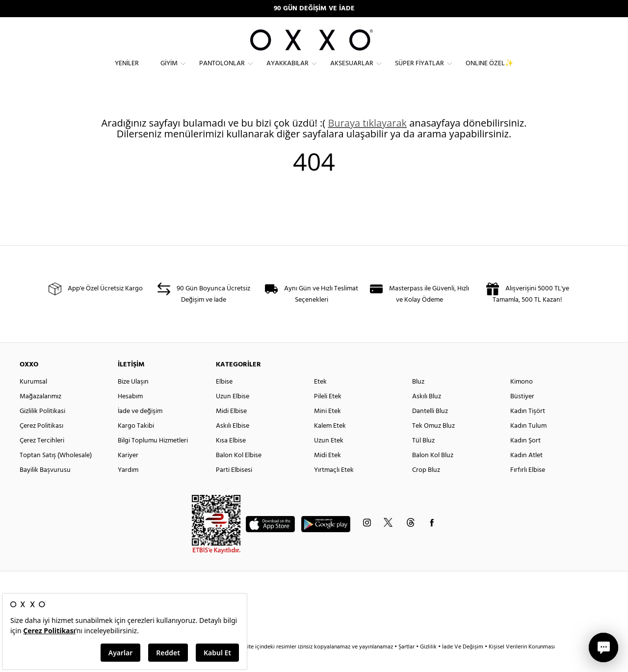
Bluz (418, 400)
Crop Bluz (426, 488)
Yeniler (127, 71)
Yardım (128, 488)
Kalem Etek (330, 444)
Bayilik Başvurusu (45, 488)
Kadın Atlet (526, 473)
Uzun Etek (329, 458)
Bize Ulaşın (133, 400)
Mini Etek (327, 429)
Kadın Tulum (528, 444)
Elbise (224, 400)
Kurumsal (33, 400)
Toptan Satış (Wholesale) (56, 473)
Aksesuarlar (352, 71)
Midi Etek (327, 473)
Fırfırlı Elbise (528, 488)
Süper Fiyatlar (419, 71)
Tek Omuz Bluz (433, 444)
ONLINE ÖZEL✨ (489, 71)
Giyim (169, 71)
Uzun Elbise (233, 414)
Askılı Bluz (427, 414)
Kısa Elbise (231, 458)
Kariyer (128, 473)
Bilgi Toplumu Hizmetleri (153, 458)
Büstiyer (522, 414)
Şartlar (407, 665)
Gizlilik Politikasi (42, 429)
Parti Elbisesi (234, 488)
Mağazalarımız (40, 414)
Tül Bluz (423, 458)
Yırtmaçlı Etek (334, 488)
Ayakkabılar (288, 71)
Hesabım (130, 414)
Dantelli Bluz (430, 429)
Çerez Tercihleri (42, 458)
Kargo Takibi (136, 444)
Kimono (522, 400)
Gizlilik (429, 665)
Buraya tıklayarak (367, 141)
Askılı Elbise (233, 444)
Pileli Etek (328, 414)
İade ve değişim (140, 429)
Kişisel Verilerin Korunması (522, 665)
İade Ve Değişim (463, 665)
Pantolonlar (222, 71)
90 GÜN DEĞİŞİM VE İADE (314, 9)
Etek (320, 400)
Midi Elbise (231, 429)
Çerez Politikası (41, 444)
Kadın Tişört (528, 429)
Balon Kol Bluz (433, 473)
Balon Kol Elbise (239, 473)
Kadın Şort (525, 458)
